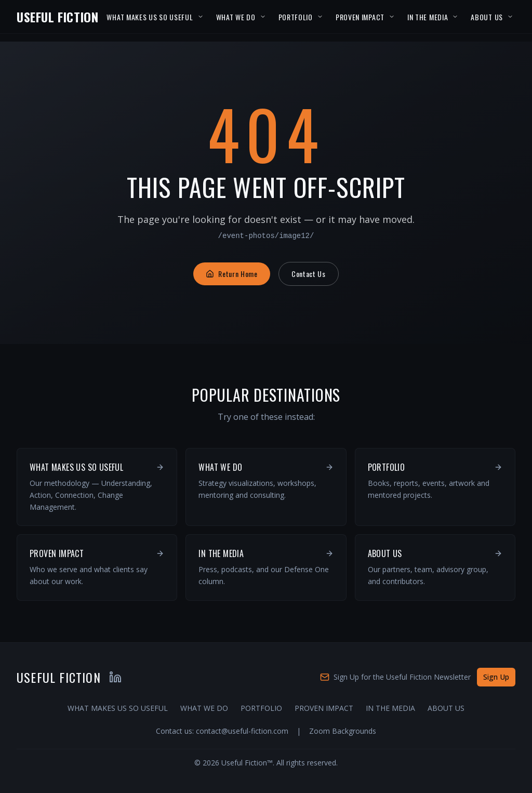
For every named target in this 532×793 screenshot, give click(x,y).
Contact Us (309, 274)
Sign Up (496, 677)
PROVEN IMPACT (360, 17)
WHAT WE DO (236, 17)
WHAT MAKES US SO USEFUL (150, 17)
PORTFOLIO (296, 17)
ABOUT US (487, 17)
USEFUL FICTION (57, 17)
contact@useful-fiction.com (242, 731)
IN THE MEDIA (428, 17)
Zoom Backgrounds (343, 731)
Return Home (232, 274)
